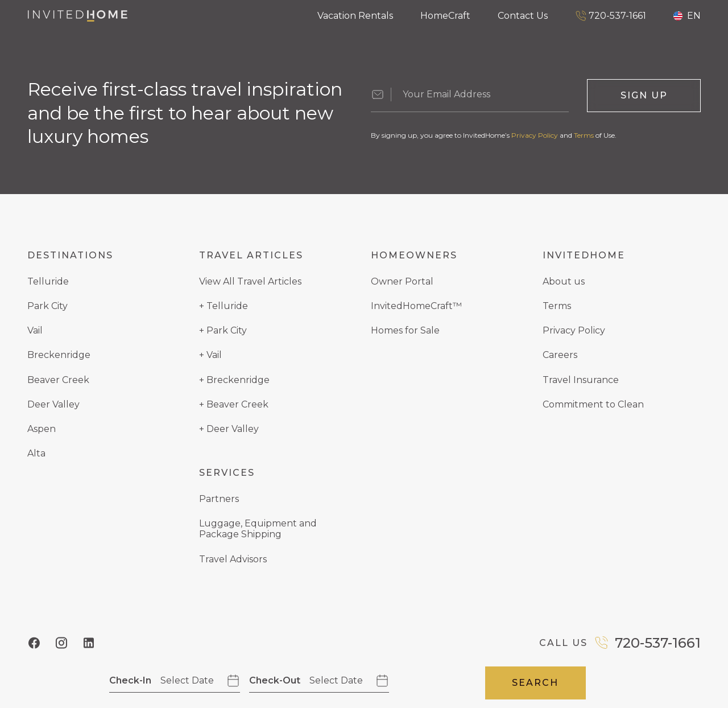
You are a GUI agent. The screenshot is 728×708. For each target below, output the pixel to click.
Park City (47, 306)
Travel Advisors (233, 559)
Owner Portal (402, 281)
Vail (35, 330)
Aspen (42, 429)
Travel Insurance (581, 380)
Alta (36, 453)
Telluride (48, 281)
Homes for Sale (405, 330)
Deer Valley (53, 404)
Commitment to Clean (593, 404)
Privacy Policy (535, 135)
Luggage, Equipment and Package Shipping (258, 529)
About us (564, 281)
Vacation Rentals (355, 16)
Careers (560, 355)
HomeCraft (445, 16)
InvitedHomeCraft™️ (416, 306)
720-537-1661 (611, 16)
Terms (584, 135)
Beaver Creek (58, 380)
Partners (219, 499)
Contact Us (523, 16)
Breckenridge (59, 355)
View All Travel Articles (250, 281)
